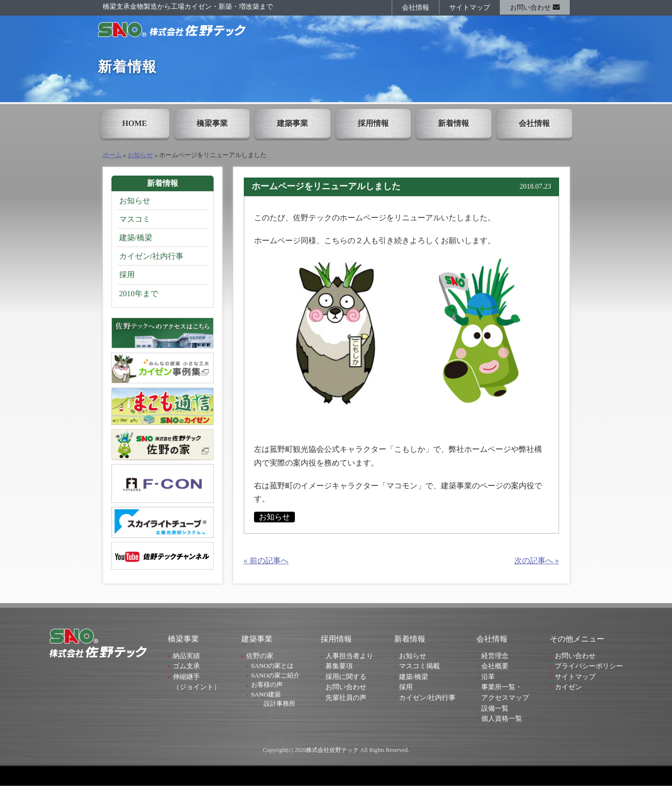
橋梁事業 (212, 123)
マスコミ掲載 (419, 666)
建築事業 (292, 123)
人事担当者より (349, 656)
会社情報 (416, 7)
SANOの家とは (272, 666)
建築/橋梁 (136, 238)
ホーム (112, 155)
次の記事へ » (537, 561)
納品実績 (186, 656)
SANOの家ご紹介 (275, 675)
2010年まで (139, 294)
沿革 (488, 677)
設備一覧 (495, 708)
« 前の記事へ (266, 561)
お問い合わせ (535, 7)
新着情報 (454, 123)
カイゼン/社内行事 (151, 256)
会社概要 (495, 666)
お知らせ (140, 155)
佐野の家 (260, 656)
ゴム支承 (186, 666)
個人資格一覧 (502, 718)
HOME (135, 123)
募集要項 (339, 666)
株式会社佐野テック (332, 750)
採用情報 (373, 123)
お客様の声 (267, 685)
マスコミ (135, 219)
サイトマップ (470, 7)
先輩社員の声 (346, 697)
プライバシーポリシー (589, 666)
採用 (127, 275)
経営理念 (495, 656)
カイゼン (568, 687)
